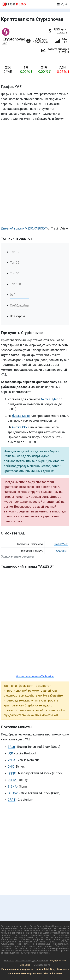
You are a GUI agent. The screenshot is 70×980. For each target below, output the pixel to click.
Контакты (9, 961)
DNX (11, 766)
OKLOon (13, 793)
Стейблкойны (20, 305)
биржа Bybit (49, 399)
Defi (13, 295)
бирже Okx (20, 427)
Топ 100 (15, 284)
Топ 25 (15, 263)
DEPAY (12, 780)
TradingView (61, 544)
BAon (11, 747)
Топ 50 (15, 273)
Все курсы (17, 316)
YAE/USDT (62, 551)
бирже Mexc (21, 416)
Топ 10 (15, 252)
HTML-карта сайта (40, 965)
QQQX (12, 773)
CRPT (12, 800)
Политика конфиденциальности (32, 961)
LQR (10, 753)
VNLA (11, 760)
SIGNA (12, 786)
